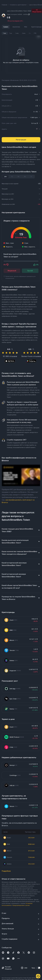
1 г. (30, 33)
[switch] (38, 965)
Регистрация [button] (21, 137)
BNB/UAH (31, 841)
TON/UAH (31, 855)
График (6, 27)
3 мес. (24, 33)
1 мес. (17, 33)
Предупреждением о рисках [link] (21, 903)
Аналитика (16, 27)
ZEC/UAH (31, 835)
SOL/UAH (31, 861)
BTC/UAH (31, 848)
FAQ (26, 27)
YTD (35, 33)
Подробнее (6, 868)
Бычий (30, 268)
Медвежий (12, 268)
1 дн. (5, 33)
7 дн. (11, 33)
